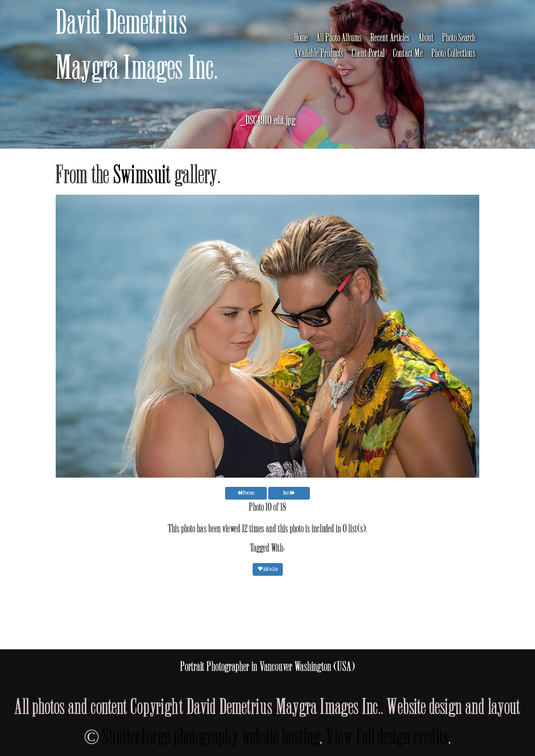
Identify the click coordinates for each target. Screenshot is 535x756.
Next (289, 493)
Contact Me (408, 54)
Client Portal (368, 54)
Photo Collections (454, 54)
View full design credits (387, 737)
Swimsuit (142, 175)
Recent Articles (390, 38)
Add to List (268, 569)
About (426, 38)
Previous (246, 493)
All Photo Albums (339, 38)
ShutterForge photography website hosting (211, 737)
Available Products (319, 54)
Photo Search (459, 38)
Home (301, 38)
